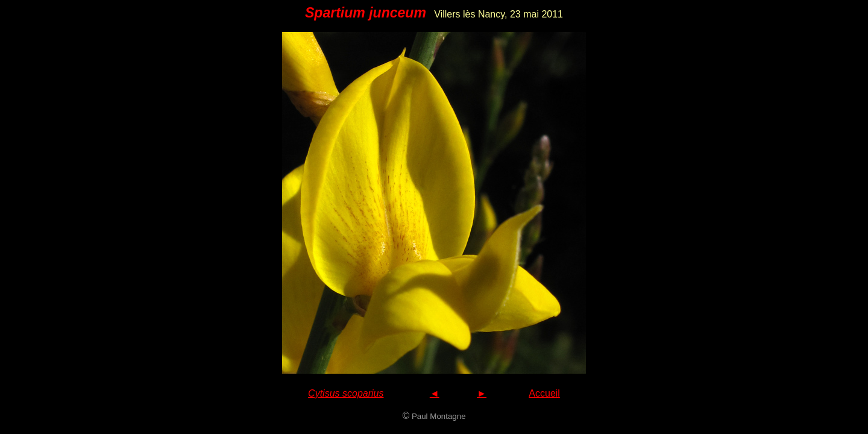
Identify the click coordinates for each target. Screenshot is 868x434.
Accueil (544, 393)
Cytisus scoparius (346, 393)
